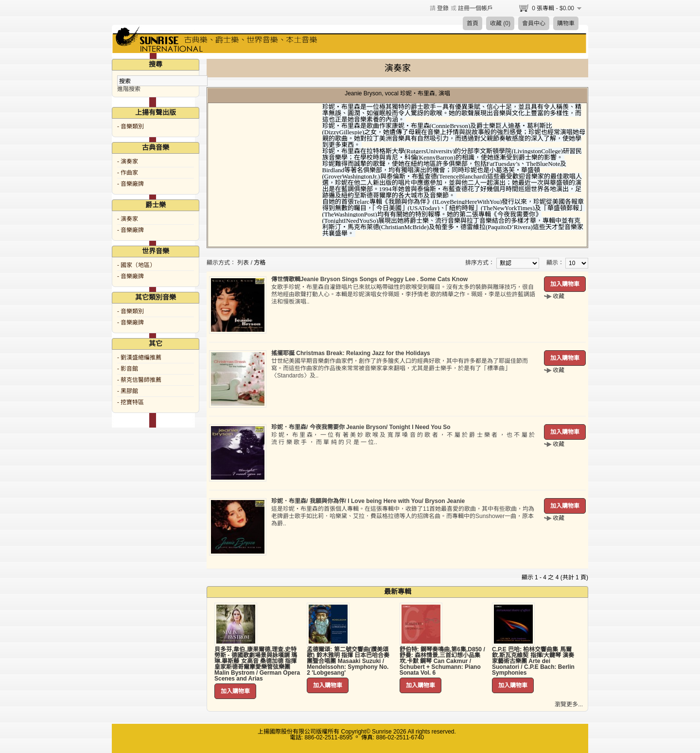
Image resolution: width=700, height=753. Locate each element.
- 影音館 (128, 369)
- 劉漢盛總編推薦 (139, 358)
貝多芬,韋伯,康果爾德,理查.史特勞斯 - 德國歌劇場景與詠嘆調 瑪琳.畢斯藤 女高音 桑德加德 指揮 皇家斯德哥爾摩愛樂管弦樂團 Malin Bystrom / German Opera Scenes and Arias (257, 664)
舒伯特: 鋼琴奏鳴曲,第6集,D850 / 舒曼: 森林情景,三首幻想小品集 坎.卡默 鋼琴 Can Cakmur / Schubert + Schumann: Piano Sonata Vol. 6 (442, 661)
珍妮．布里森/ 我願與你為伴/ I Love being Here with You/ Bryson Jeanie (368, 501)
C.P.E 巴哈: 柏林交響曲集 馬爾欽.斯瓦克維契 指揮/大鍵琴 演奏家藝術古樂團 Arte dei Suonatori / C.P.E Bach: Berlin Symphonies (533, 661)
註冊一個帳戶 (475, 8)
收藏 (559, 296)
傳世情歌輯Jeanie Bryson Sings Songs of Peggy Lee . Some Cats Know (369, 279)
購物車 (566, 23)
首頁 (472, 23)
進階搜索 (129, 89)
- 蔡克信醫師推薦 (139, 380)
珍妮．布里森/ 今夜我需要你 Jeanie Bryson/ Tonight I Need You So (361, 427)
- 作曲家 (128, 173)
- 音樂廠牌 (131, 184)
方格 (260, 263)
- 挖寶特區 (131, 402)
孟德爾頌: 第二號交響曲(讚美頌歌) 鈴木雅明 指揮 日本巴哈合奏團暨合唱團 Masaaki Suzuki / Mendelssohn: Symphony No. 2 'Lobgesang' (348, 661)
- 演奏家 (128, 161)
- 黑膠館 (128, 391)
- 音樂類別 (131, 126)
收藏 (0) (500, 23)
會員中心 (534, 23)
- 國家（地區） (136, 265)
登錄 (443, 8)
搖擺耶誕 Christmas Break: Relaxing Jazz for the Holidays (351, 353)
